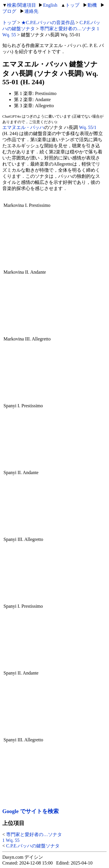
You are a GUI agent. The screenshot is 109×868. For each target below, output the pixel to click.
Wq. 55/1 (88, 127)
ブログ (9, 11)
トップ (72, 5)
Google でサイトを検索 (31, 811)
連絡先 (31, 11)
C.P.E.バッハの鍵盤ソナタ (33, 846)
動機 (92, 5)
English (50, 5)
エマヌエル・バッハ (23, 127)
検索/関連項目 (22, 5)
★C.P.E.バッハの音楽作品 (48, 23)
